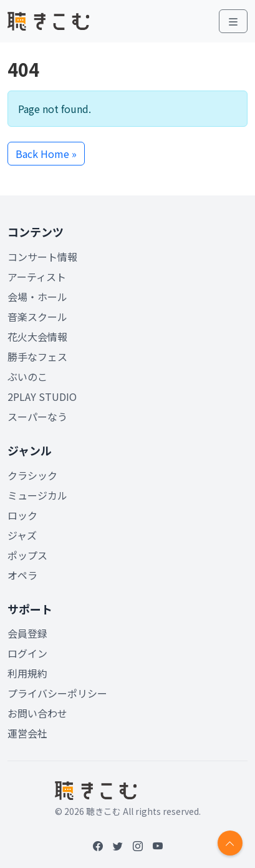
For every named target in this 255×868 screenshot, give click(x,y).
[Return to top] (230, 843)
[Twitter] (118, 846)
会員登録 (27, 633)
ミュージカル (37, 495)
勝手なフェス (37, 357)
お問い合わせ (37, 713)
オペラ (22, 575)
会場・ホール (37, 297)
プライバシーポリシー (57, 693)
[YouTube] (158, 846)
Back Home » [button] (46, 154)
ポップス (27, 555)
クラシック (32, 475)
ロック (22, 515)
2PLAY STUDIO (42, 397)
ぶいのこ (27, 377)
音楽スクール (37, 317)
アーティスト (37, 277)
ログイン (27, 653)
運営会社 (27, 733)
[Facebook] (98, 846)
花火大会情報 (37, 337)
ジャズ (22, 535)
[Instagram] (138, 846)
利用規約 (27, 673)
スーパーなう (37, 417)
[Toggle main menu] (233, 21)
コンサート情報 (42, 257)
